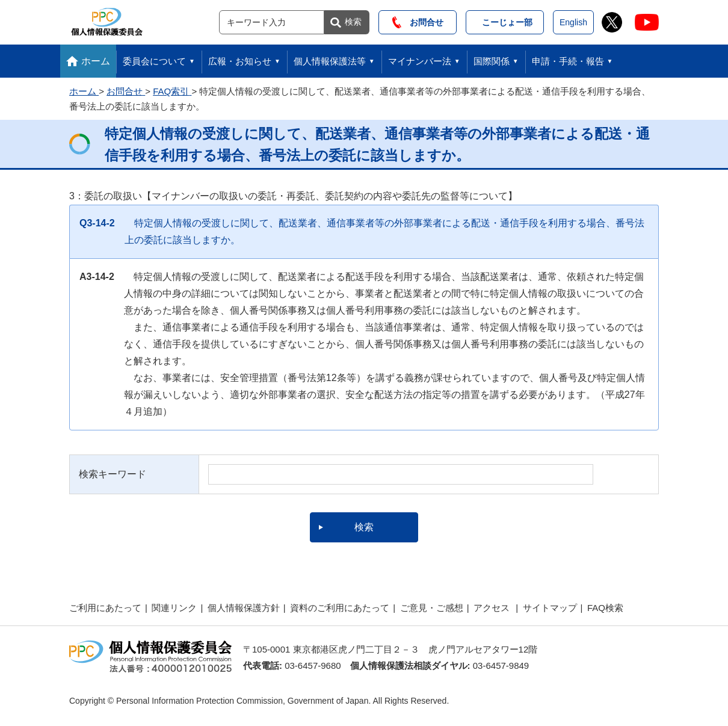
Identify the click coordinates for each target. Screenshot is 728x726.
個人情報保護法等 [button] (330, 61)
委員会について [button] (154, 61)
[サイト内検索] (272, 22)
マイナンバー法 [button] (420, 61)
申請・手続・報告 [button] (568, 61)
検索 (353, 22)
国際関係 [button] (492, 61)
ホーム (96, 61)
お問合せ (418, 22)
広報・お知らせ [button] (240, 61)
